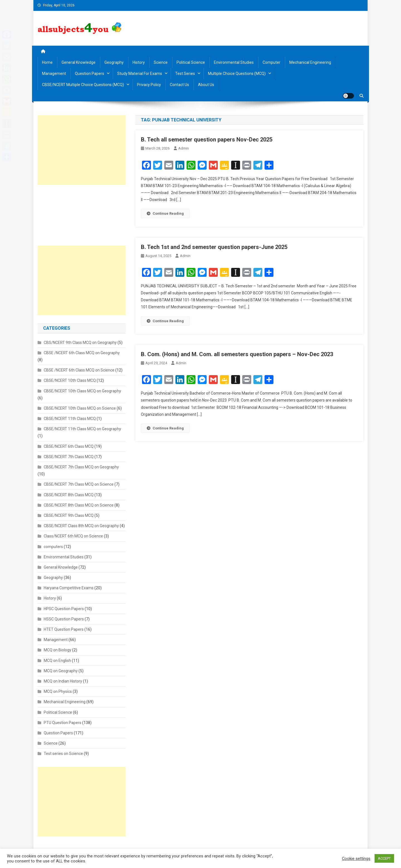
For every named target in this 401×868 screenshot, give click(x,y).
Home (47, 62)
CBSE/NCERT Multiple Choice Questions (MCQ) (83, 85)
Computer (272, 62)
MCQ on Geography (61, 671)
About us (206, 85)
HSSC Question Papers (64, 619)
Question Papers (90, 74)
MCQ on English (57, 661)
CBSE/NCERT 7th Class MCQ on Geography (81, 467)
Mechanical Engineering (310, 62)
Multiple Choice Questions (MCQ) (237, 74)
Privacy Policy (149, 85)
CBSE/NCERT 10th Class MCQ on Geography (82, 391)
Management (54, 74)
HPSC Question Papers (64, 609)
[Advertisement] (82, 150)
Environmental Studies (234, 62)
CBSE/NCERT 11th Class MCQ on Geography (82, 429)
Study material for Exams (140, 74)
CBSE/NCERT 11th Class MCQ (70, 419)
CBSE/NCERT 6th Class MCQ (69, 446)
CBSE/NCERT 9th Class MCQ (69, 515)
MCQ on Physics (58, 691)
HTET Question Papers (64, 629)
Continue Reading (165, 213)
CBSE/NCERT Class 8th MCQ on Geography (81, 526)
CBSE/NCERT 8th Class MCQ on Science (79, 505)
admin (184, 148)
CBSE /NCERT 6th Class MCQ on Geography (82, 353)
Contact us (179, 85)
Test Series (185, 74)
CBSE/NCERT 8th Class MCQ (69, 495)
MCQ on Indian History (63, 681)
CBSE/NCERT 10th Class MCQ (70, 380)
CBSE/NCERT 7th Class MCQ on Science (79, 484)
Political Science (191, 62)
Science (161, 62)
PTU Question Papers (63, 723)
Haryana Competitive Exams (69, 588)
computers (53, 547)
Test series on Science (63, 754)
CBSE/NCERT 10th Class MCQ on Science (80, 408)
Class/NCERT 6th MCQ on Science (73, 536)
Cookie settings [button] (356, 859)
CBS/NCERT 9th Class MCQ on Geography (80, 343)
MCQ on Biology (58, 650)
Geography (114, 62)
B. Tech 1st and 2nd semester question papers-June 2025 (214, 247)
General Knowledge (79, 62)
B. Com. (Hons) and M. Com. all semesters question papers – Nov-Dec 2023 (237, 354)
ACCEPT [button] (384, 858)
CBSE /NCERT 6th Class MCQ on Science (79, 370)
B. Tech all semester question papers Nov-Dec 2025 (207, 140)
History (139, 62)
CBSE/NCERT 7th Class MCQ (69, 457)
